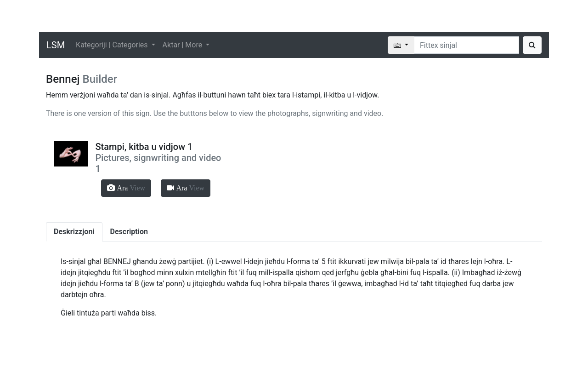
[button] (126, 188)
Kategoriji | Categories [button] (113, 45)
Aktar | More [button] (184, 45)
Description (129, 232)
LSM (56, 45)
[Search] (466, 45)
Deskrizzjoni (74, 232)
